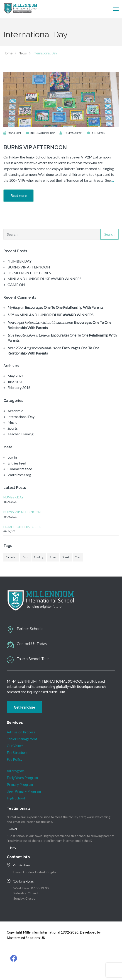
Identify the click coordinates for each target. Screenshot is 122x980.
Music (12, 422)
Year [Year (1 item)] (78, 557)
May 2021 (16, 376)
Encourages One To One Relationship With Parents (64, 307)
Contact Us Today (32, 644)
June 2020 (15, 382)
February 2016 (19, 387)
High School (16, 798)
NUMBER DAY (20, 261)
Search (109, 234)
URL (11, 315)
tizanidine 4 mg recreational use (32, 348)
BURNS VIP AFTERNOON (35, 147)
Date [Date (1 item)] (25, 557)
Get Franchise (24, 707)
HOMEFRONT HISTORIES (29, 273)
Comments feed (20, 469)
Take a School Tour (33, 659)
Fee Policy (15, 759)
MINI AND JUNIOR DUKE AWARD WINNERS (44, 279)
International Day (43, 133)
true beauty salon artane (27, 335)
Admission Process (21, 732)
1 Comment (99, 133)
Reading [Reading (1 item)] (39, 557)
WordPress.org (19, 475)
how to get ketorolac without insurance (38, 322)
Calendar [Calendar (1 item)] (11, 557)
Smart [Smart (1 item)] (66, 557)
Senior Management (22, 739)
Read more (18, 196)
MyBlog (14, 307)
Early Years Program (22, 778)
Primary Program (20, 784)
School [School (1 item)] (53, 557)
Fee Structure (17, 753)
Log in (12, 457)
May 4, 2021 (14, 133)
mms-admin (75, 133)
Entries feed (17, 463)
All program (16, 771)
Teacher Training (21, 434)
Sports (13, 428)
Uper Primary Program (24, 791)
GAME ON (16, 285)
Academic (15, 411)
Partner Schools (30, 629)
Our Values (15, 746)
